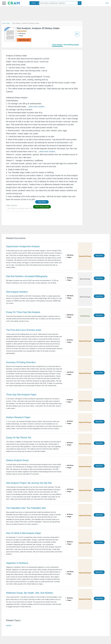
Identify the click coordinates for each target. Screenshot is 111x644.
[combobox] (34, 3)
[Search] (80, 3)
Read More (99, 256)
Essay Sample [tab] (57, 45)
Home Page (6, 23)
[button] (4, 3)
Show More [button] (42, 202)
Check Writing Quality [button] (42, 207)
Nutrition (9, 626)
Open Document (24, 40)
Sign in (107, 3)
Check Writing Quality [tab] (71, 45)
